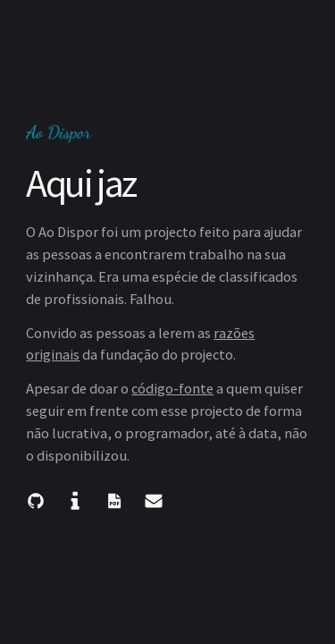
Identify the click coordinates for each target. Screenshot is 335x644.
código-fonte (172, 389)
